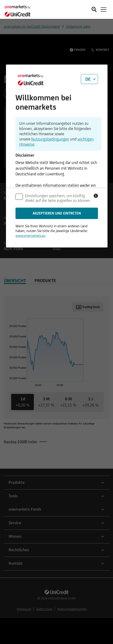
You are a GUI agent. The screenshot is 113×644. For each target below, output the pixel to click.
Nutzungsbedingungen (50, 139)
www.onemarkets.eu (31, 236)
